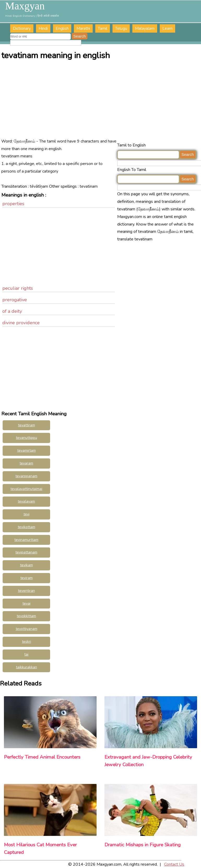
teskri (26, 642)
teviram (26, 578)
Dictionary (22, 28)
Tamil (103, 28)
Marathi (83, 28)
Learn (167, 28)
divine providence (21, 323)
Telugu (121, 28)
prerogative (15, 300)
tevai (26, 603)
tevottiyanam (26, 629)
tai (26, 654)
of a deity (12, 311)
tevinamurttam (26, 540)
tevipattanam (26, 552)
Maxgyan (25, 6)
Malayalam (145, 28)
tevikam (26, 565)
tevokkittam (26, 616)
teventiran (26, 591)
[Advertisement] (101, 102)
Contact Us (174, 864)
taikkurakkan (26, 667)
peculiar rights (18, 288)
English (62, 28)
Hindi (43, 28)
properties (13, 204)
